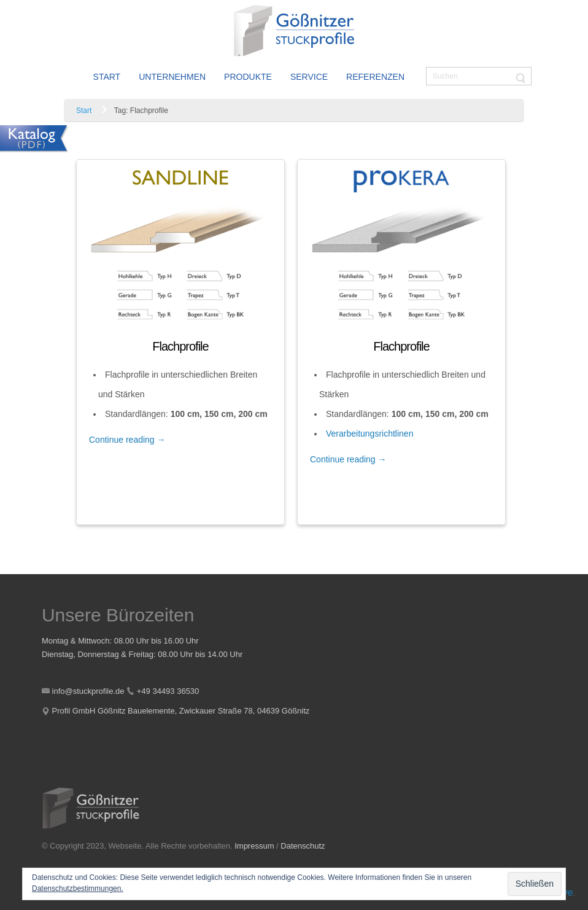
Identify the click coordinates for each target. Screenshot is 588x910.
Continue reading (127, 440)
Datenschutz (303, 846)
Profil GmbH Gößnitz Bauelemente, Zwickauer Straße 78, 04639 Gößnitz (181, 711)
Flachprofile (180, 346)
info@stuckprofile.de (88, 691)
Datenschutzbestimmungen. (78, 889)
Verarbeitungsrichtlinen (369, 434)
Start (84, 111)
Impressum (254, 846)
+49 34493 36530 (168, 691)
